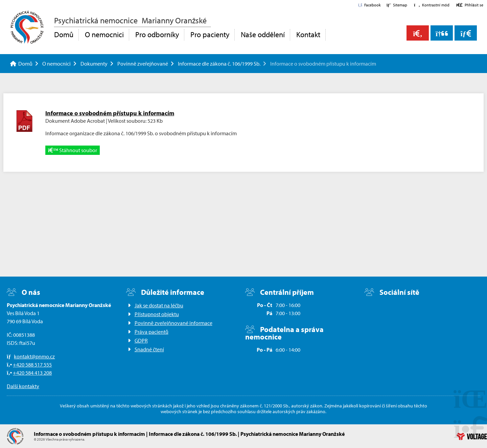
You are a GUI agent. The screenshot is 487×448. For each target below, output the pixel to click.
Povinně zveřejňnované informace (173, 323)
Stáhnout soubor (73, 150)
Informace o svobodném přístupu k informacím (110, 113)
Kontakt (308, 34)
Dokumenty (94, 64)
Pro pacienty (210, 34)
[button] (432, 5)
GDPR (141, 340)
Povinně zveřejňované (143, 64)
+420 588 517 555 (32, 364)
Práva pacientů (152, 332)
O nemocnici (104, 34)
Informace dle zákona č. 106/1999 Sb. (219, 64)
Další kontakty (23, 386)
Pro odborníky (157, 34)
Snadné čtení (149, 349)
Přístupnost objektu (157, 314)
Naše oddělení (263, 34)
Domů (27, 27)
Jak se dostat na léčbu (159, 305)
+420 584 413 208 (32, 373)
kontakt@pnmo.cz (34, 356)
